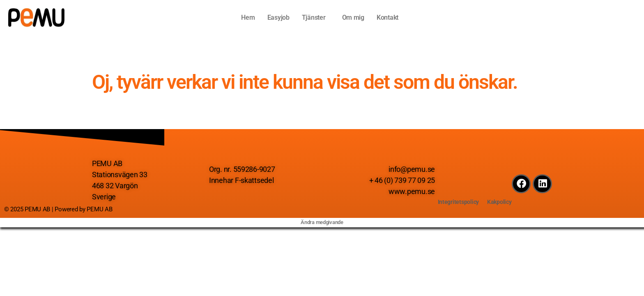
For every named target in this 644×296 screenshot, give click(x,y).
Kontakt (388, 17)
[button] (316, 18)
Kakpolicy (500, 202)
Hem (248, 17)
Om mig (353, 17)
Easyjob (278, 17)
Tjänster (314, 17)
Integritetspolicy (458, 202)
